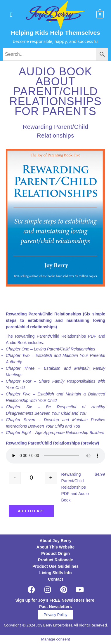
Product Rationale (56, 560)
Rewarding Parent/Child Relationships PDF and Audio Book (75, 487)
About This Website (56, 547)
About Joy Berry (56, 541)
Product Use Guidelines (56, 566)
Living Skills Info (55, 573)
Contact (56, 579)
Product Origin (56, 553)
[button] (11, 15)
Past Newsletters (56, 607)
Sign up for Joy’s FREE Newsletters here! (56, 600)
